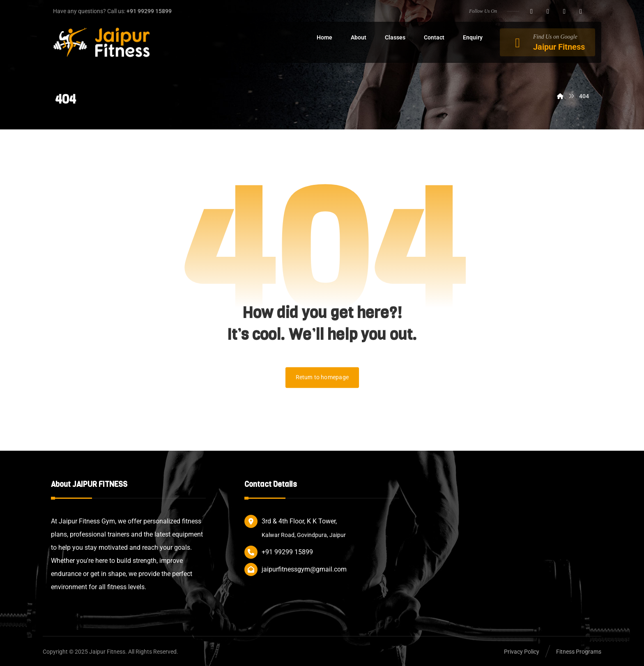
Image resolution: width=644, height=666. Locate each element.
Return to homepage (322, 377)
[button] (531, 12)
